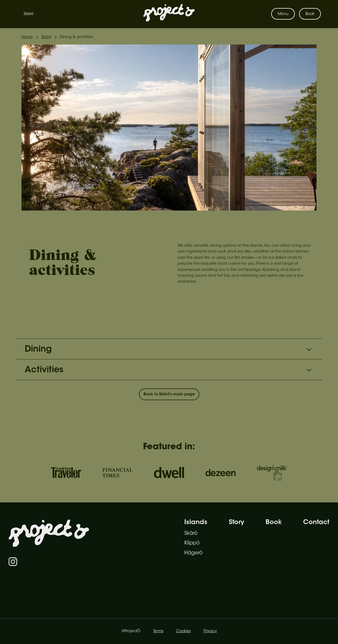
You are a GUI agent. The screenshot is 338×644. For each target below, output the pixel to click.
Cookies (183, 631)
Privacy (210, 631)
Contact (316, 522)
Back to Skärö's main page (169, 395)
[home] (169, 14)
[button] (283, 14)
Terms (158, 631)
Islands (196, 522)
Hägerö (193, 553)
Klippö (192, 543)
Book (310, 14)
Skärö (29, 14)
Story (236, 522)
